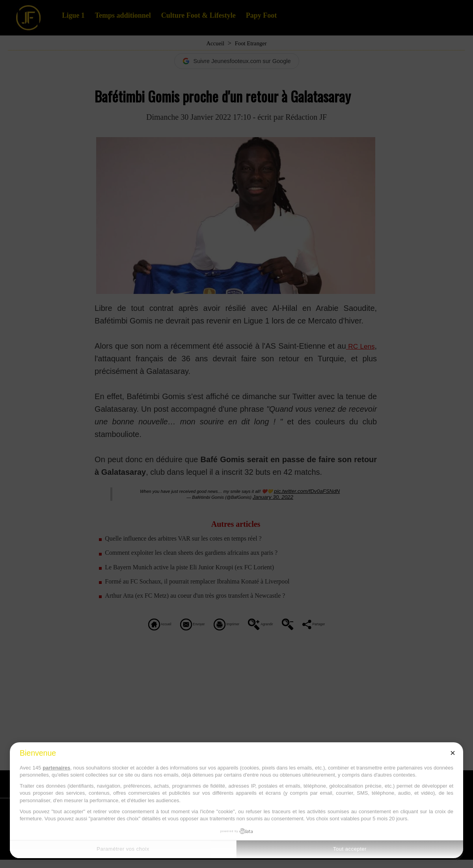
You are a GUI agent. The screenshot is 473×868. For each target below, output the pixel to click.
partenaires (56, 768)
